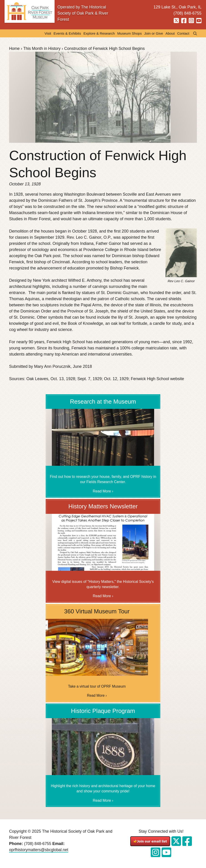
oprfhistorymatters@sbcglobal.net (40, 850)
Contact (183, 33)
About (169, 33)
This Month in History (43, 49)
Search (194, 33)
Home (15, 49)
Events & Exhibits (63, 33)
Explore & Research (96, 33)
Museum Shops (127, 33)
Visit (43, 33)
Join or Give (152, 33)
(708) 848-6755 (38, 844)
